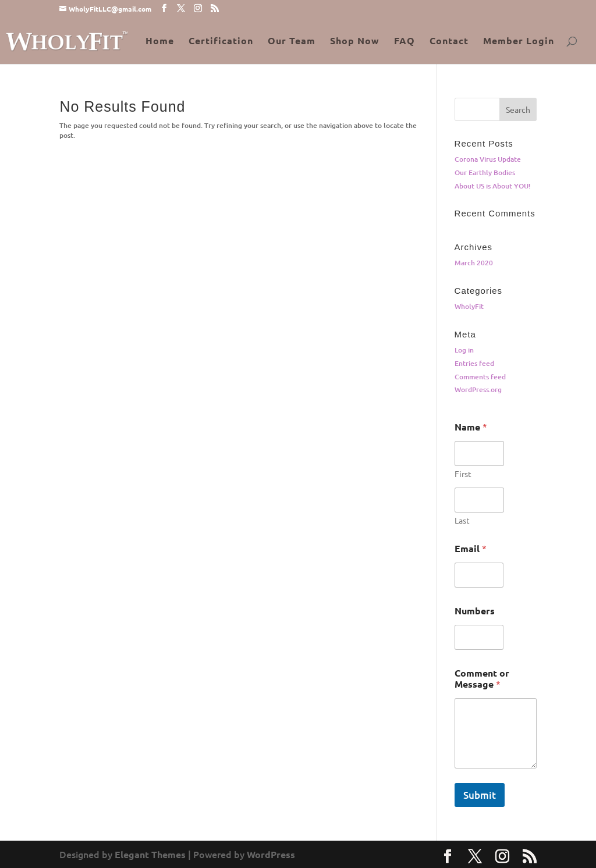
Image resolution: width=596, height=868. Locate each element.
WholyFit (469, 306)
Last (462, 520)
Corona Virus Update (488, 159)
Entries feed (474, 363)
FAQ (405, 42)
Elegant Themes (150, 854)
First (463, 474)
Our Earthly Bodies (485, 172)
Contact (449, 42)
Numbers (475, 611)
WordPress (271, 854)
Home (160, 42)
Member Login (519, 42)
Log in (464, 350)
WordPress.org (478, 389)
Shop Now (355, 42)
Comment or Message (482, 678)
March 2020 (474, 263)
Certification (221, 42)
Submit (480, 795)
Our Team (292, 42)
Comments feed (480, 377)
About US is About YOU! (493, 186)
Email (471, 548)
